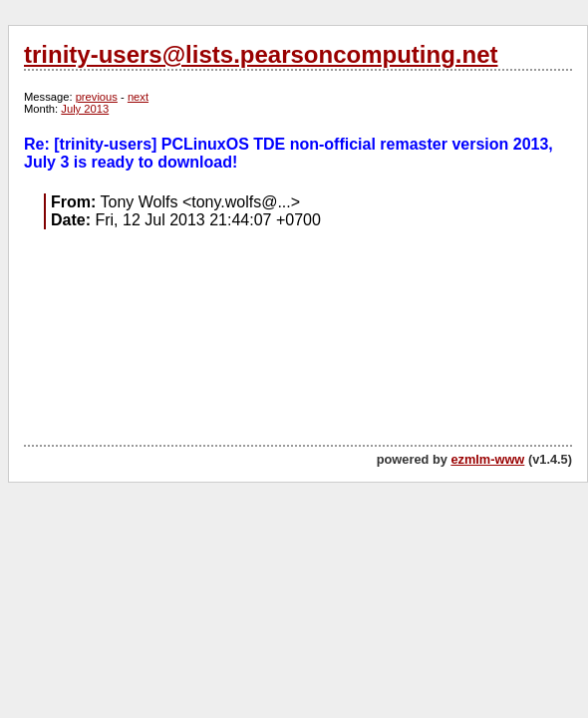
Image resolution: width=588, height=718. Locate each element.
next (138, 97)
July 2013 (85, 109)
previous (97, 97)
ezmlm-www (487, 459)
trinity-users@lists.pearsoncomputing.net (261, 54)
